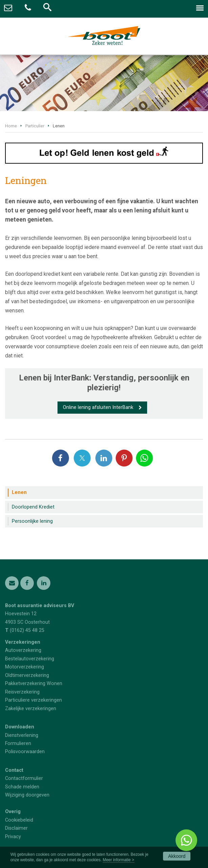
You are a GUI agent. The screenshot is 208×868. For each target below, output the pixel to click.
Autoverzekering (23, 650)
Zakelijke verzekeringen (31, 709)
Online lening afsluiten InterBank (98, 407)
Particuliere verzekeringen (33, 700)
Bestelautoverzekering (30, 659)
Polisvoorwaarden (25, 752)
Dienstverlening (22, 735)
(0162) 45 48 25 (27, 630)
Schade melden (22, 787)
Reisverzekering (22, 692)
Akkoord (177, 856)
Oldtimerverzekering (27, 675)
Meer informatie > (119, 860)
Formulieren (18, 743)
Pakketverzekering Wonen (34, 684)
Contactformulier (24, 778)
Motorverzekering (25, 667)
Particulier (35, 126)
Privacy (13, 837)
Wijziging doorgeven (27, 795)
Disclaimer (16, 828)
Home (11, 126)
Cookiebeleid (19, 820)
